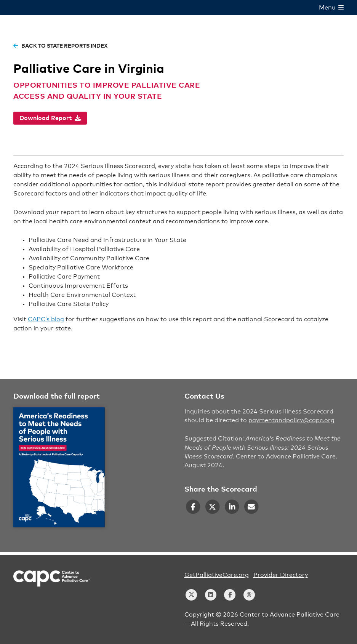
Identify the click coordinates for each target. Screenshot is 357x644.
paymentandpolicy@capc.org (291, 420)
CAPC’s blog (46, 319)
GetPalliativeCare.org (217, 575)
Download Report (50, 118)
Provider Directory (281, 575)
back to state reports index (60, 46)
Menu (331, 8)
